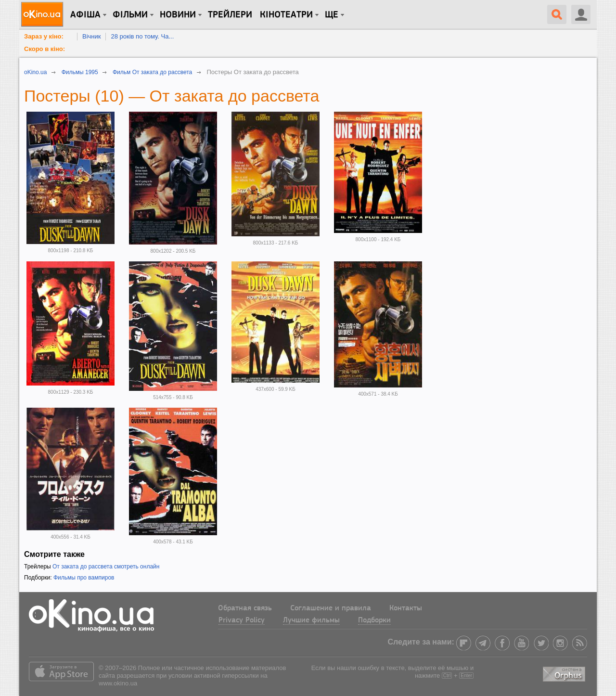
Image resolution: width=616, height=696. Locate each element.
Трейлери (230, 15)
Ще (332, 15)
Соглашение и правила (331, 608)
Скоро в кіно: (45, 49)
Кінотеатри (286, 15)
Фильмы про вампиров (84, 578)
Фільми (130, 15)
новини (178, 15)
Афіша (85, 15)
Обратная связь (245, 608)
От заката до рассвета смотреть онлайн (106, 567)
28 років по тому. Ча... (142, 36)
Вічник (91, 36)
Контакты (406, 608)
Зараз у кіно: (44, 36)
